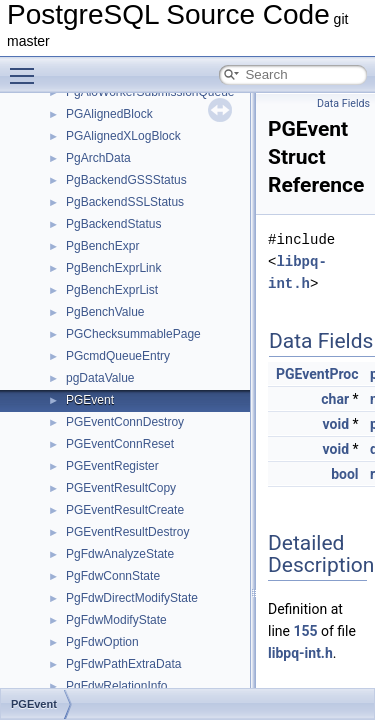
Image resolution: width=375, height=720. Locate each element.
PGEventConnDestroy (125, 422)
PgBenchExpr (102, 246)
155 (305, 631)
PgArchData (98, 158)
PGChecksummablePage (133, 334)
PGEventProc (317, 374)
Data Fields (343, 103)
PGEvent (90, 400)
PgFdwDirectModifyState (132, 598)
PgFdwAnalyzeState (120, 554)
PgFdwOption (102, 642)
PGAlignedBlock (109, 114)
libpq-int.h (300, 653)
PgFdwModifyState (116, 620)
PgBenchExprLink (113, 268)
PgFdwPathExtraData (123, 664)
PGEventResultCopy (121, 488)
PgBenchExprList (112, 290)
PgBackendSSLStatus (125, 202)
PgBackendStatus (113, 224)
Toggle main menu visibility (27, 67)
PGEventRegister (112, 466)
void (336, 424)
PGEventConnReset (120, 444)
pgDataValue (100, 378)
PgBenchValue (105, 312)
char (335, 399)
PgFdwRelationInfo (116, 686)
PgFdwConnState (113, 576)
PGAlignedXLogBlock (123, 136)
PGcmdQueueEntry (118, 356)
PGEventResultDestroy (127, 532)
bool (344, 474)
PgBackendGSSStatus (126, 180)
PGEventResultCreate (125, 510)
